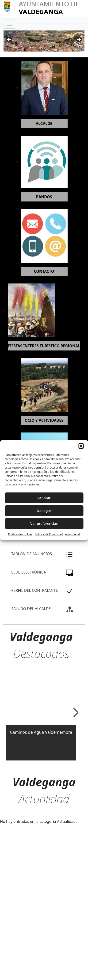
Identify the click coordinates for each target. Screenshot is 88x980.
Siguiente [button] (79, 40)
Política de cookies (20, 534)
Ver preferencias (44, 523)
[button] (81, 446)
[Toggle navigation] (9, 24)
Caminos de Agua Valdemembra (41, 732)
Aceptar (44, 498)
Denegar (44, 510)
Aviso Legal (72, 534)
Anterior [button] (9, 40)
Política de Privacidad (49, 534)
